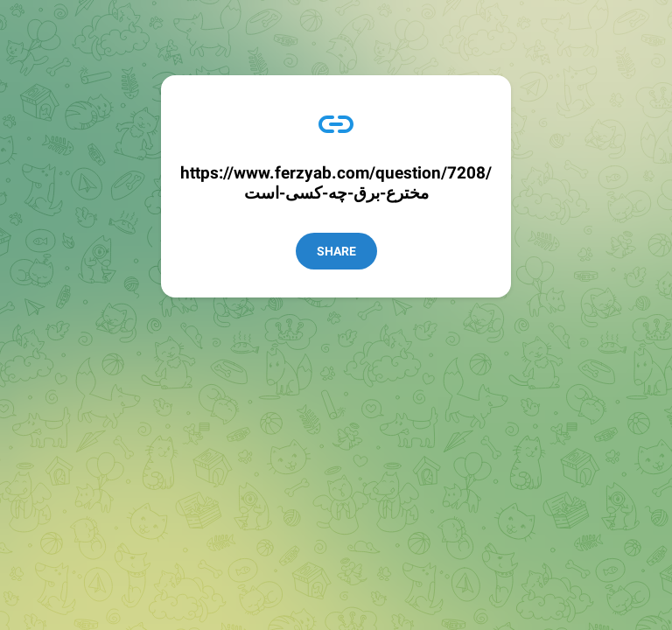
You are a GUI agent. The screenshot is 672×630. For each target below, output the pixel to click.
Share (336, 251)
